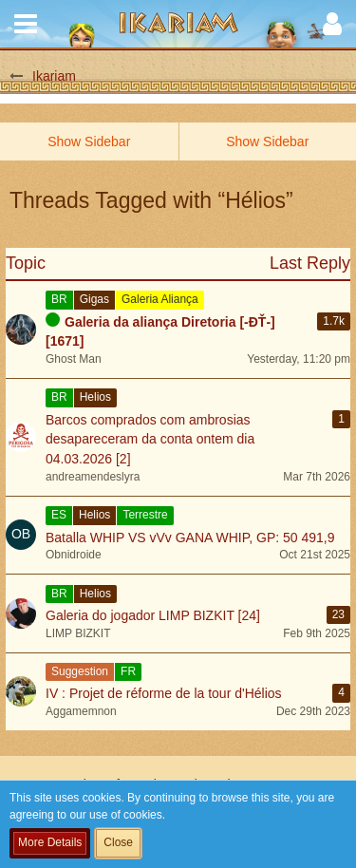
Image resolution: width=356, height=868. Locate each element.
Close (118, 842)
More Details (50, 842)
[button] (26, 24)
